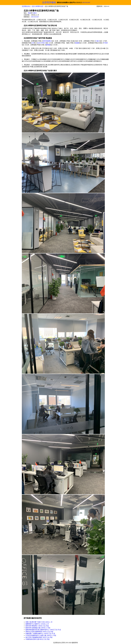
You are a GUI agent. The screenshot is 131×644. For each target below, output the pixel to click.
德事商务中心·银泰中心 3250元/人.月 (37, 624)
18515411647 (86, 3)
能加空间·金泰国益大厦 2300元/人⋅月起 (38, 628)
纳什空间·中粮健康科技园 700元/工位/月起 (39, 637)
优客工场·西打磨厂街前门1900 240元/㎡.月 (39, 622)
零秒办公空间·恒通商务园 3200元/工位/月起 (39, 632)
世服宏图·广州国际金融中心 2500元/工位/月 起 (40, 633)
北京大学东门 (41, 43)
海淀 (29, 13)
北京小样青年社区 (38, 6)
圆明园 (48, 45)
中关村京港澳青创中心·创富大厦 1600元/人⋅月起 (41, 635)
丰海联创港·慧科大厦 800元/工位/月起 (38, 639)
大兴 (33, 43)
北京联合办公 (26, 6)
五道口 (35, 13)
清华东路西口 (47, 41)
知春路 (77, 43)
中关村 (106, 43)
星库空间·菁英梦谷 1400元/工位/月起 (37, 626)
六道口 (98, 41)
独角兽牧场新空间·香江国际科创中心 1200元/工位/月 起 (43, 630)
